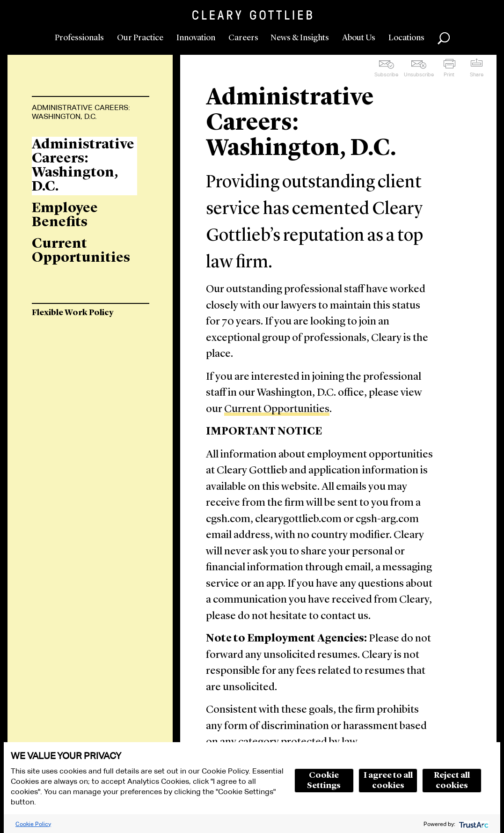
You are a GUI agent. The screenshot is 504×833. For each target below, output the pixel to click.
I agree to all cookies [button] (388, 781)
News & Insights (300, 38)
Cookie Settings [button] (324, 781)
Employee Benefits (65, 215)
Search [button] (444, 38)
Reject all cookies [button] (452, 781)
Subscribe (386, 74)
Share (477, 74)
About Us (359, 38)
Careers (243, 38)
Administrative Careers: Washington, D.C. (81, 112)
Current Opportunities (277, 409)
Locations (406, 38)
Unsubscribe (419, 74)
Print (449, 74)
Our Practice (140, 38)
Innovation (196, 38)
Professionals (79, 38)
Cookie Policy (33, 824)
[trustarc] (473, 824)
